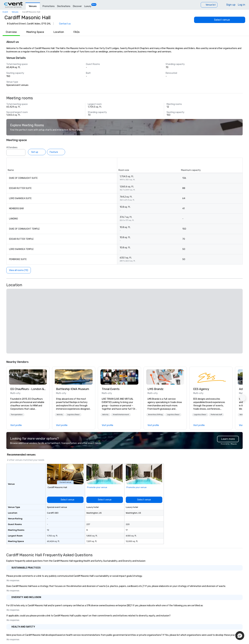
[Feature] (56, 152)
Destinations (64, 6)
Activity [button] (60, 415)
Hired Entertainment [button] (121, 415)
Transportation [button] (17, 415)
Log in (242, 5)
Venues (33, 6)
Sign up (231, 5)
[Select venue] (220, 20)
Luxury (88, 6)
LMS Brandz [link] (156, 389)
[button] (17, 415)
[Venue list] (209, 5)
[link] (28, 377)
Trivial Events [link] (111, 389)
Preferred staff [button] (216, 415)
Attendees (12, 147)
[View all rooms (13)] (19, 270)
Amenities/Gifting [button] (155, 415)
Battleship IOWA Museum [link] (73, 389)
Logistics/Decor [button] (73, 415)
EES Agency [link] (201, 389)
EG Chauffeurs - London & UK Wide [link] (28, 389)
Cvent (5, 12)
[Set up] (37, 152)
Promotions (49, 6)
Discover (77, 6)
